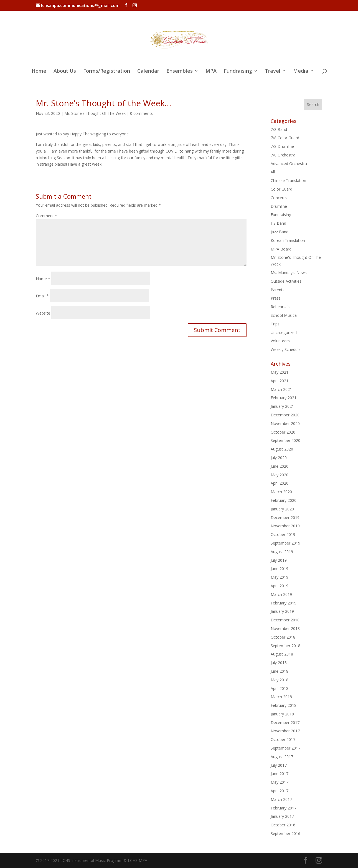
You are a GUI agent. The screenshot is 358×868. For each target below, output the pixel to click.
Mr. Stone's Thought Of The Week (95, 113)
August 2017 (282, 757)
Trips (275, 324)
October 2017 (283, 739)
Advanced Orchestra (289, 164)
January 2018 (282, 714)
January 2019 (282, 611)
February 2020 (284, 500)
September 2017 (285, 748)
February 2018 (284, 705)
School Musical (284, 315)
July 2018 (279, 663)
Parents (278, 290)
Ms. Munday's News (289, 273)
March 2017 (281, 799)
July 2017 (279, 765)
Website (43, 313)
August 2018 (282, 654)
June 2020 (280, 466)
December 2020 (285, 415)
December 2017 (285, 723)
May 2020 (280, 475)
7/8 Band (279, 129)
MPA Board (281, 249)
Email (42, 296)
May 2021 (280, 372)
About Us (65, 71)
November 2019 (285, 526)
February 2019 (284, 603)
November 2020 (285, 423)
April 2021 (280, 381)
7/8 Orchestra (283, 155)
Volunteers (280, 341)
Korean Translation (288, 240)
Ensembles (180, 71)
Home (39, 71)
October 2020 (283, 432)
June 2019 (280, 569)
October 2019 (283, 534)
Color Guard (281, 189)
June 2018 (280, 671)
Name (43, 279)
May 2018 (280, 680)
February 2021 (284, 398)
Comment (46, 216)
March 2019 (281, 594)
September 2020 (285, 440)
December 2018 (285, 620)
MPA (211, 71)
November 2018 (285, 628)
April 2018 (280, 688)
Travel (273, 71)
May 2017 (280, 782)
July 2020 (279, 458)
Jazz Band (280, 232)
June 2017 (280, 774)
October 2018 (283, 637)
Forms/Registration (107, 71)
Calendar (148, 71)
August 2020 (282, 449)
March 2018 (281, 697)
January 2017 (282, 816)
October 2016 (283, 825)
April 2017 (280, 791)
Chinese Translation (288, 180)
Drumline (279, 206)
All (273, 172)
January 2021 (282, 406)
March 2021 (281, 389)
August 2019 (282, 552)
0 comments (141, 113)
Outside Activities (286, 281)
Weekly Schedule (286, 349)
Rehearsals (280, 307)
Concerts (279, 198)
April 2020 (280, 483)
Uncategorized (284, 332)
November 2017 (285, 731)
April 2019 (280, 586)
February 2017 (284, 808)
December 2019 (285, 517)
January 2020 (282, 509)
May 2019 (280, 577)
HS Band (278, 223)
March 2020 (281, 492)
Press (276, 298)
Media (301, 71)
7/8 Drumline (282, 146)
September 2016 (285, 833)
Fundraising (238, 71)
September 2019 (285, 543)
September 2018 (285, 646)
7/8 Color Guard (285, 138)
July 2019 (279, 560)
